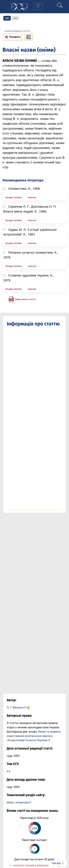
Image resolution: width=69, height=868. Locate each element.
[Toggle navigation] (38, 6)
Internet (32, 197)
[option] (15, 18)
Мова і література (18, 802)
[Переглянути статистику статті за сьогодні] (34, 849)
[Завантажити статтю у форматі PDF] (22, 299)
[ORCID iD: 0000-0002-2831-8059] (28, 708)
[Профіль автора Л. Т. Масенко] (16, 707)
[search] (60, 4)
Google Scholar (13, 197)
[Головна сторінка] (19, 6)
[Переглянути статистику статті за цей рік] (35, 828)
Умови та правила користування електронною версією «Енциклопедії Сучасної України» (34, 736)
